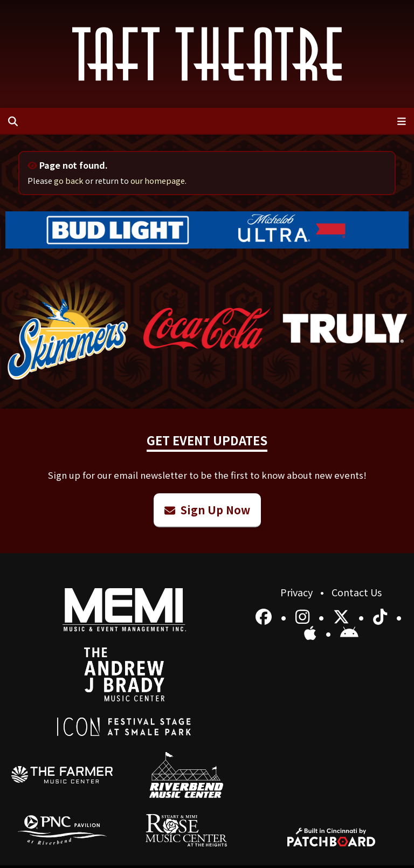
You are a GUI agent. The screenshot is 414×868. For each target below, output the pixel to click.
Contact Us (357, 592)
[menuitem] (62, 775)
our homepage (158, 180)
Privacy (298, 592)
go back (69, 180)
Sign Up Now (207, 510)
